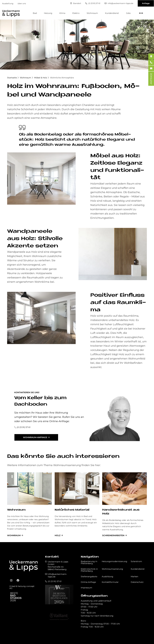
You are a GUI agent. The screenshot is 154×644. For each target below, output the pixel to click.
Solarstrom (136, 561)
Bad (35, 13)
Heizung (48, 13)
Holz (58, 535)
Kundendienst (112, 13)
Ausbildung (107, 577)
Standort (76, 3)
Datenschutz (137, 582)
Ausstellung (8, 3)
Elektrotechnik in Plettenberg (89, 570)
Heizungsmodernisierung (114, 561)
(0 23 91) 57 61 (93, 3)
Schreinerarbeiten (113, 535)
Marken (134, 577)
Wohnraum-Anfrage (35, 437)
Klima (62, 13)
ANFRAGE (151, 79)
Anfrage (146, 3)
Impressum (86, 588)
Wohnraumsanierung (112, 569)
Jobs (128, 13)
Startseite (12, 78)
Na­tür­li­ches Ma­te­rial (72, 510)
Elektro (76, 13)
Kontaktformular (110, 582)
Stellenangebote (89, 577)
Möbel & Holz (41, 78)
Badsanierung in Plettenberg (89, 562)
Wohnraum (92, 13)
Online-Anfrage (88, 582)
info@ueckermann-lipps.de (119, 3)
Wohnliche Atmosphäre (62, 78)
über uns (22, 3)
